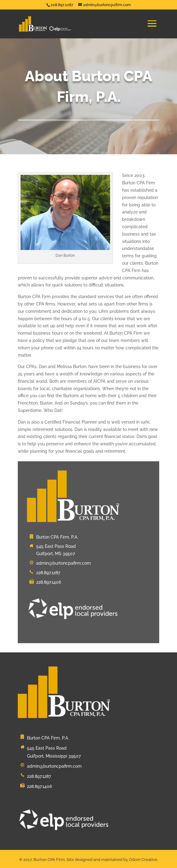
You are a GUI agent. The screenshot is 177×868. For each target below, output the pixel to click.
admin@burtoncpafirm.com (63, 563)
